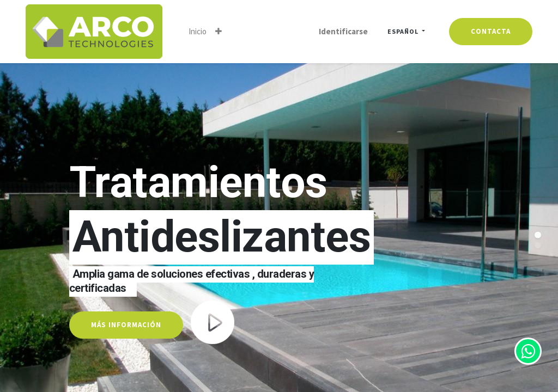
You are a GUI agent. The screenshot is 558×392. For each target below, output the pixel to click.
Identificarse (343, 31)
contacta (491, 31)
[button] (219, 32)
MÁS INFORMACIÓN (126, 325)
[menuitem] (198, 32)
